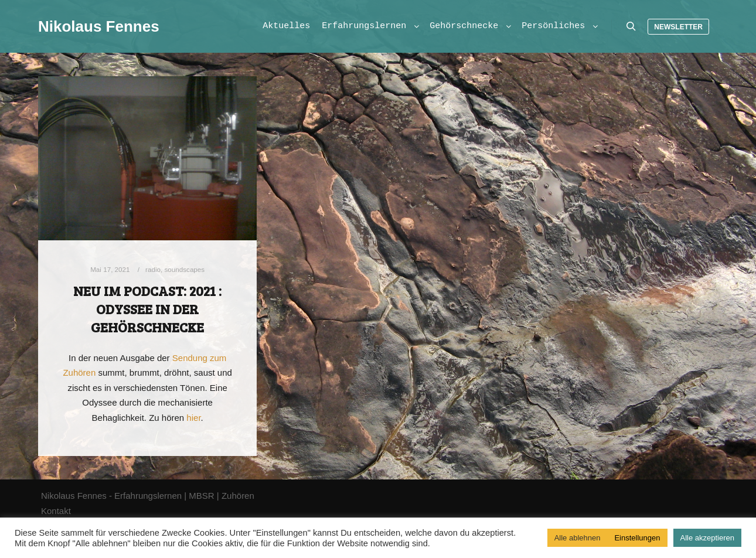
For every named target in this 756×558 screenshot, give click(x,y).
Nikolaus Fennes (97, 26)
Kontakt (56, 511)
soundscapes (184, 269)
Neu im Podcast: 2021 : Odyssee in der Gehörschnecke (147, 309)
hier (193, 418)
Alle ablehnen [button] (578, 538)
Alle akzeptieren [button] (708, 538)
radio (153, 269)
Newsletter (678, 27)
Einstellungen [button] (637, 538)
